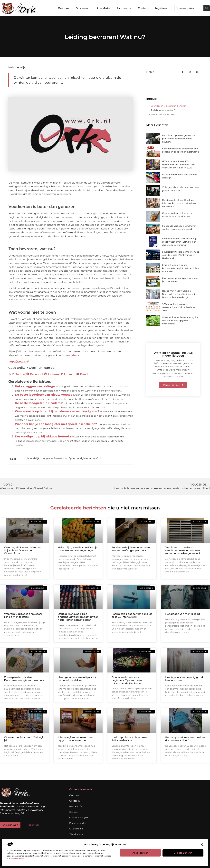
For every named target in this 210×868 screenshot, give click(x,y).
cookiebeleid (18, 858)
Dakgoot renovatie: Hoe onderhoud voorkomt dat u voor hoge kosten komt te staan (78, 617)
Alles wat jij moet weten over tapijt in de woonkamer (76, 739)
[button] (202, 845)
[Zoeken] (207, 8)
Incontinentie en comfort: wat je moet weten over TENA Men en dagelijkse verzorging (180, 242)
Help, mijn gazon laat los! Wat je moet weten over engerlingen (78, 549)
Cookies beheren (183, 853)
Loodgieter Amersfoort (54, 458)
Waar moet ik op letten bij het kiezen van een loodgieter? (57, 411)
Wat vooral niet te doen (163, 114)
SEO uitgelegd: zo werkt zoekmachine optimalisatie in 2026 (178, 307)
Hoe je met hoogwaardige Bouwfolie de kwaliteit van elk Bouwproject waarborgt (179, 294)
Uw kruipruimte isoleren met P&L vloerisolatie (129, 739)
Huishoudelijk (17, 67)
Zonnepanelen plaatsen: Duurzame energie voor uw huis (24, 679)
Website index (77, 834)
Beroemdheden (78, 823)
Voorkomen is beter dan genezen (169, 106)
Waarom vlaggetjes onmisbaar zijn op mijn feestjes (23, 615)
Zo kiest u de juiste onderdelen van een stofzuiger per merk (131, 549)
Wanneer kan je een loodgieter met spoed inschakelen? (56, 424)
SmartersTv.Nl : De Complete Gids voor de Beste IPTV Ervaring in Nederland (181, 255)
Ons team (82, 8)
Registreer (161, 8)
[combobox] (189, 8)
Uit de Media (102, 8)
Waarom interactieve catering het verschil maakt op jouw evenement (180, 320)
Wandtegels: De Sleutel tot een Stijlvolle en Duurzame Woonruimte (23, 550)
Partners (124, 8)
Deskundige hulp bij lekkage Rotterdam (44, 436)
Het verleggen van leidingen (36, 386)
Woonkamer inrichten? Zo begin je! (24, 739)
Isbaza (75, 355)
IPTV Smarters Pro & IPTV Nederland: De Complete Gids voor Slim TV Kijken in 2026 (179, 164)
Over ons (64, 8)
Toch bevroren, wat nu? (163, 110)
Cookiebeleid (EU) (79, 817)
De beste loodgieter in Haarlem (38, 403)
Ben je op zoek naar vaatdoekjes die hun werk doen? (185, 739)
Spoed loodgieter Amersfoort (86, 458)
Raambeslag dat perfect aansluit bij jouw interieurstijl (132, 615)
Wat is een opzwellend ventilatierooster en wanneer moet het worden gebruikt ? (183, 550)
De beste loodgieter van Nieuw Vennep (44, 395)
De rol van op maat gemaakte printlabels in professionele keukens (179, 139)
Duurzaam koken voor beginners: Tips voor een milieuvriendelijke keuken (127, 680)
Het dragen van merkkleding (183, 614)
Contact (143, 8)
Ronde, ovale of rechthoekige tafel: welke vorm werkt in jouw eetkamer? (179, 203)
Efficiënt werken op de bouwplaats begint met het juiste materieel (181, 268)
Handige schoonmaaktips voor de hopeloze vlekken (77, 679)
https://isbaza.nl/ (19, 362)
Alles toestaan (140, 853)
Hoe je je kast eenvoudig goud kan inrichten (184, 679)
